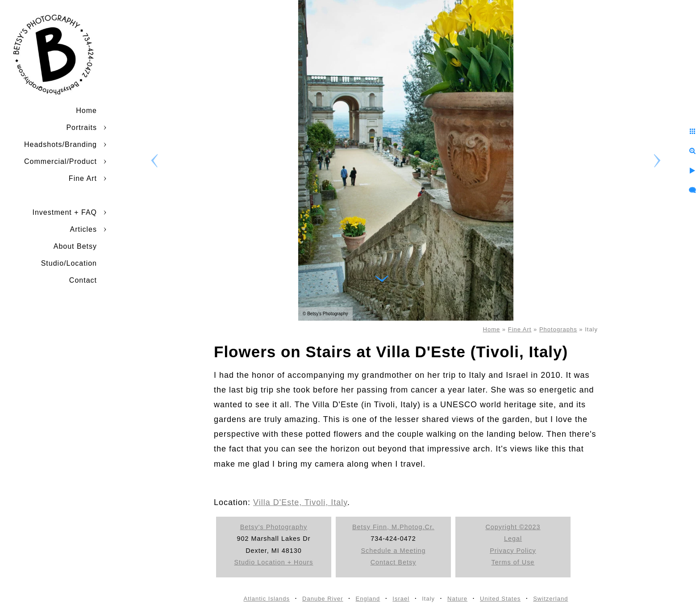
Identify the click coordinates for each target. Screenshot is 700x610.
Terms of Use (513, 562)
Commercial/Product (60, 161)
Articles (83, 229)
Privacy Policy (513, 551)
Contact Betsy (394, 562)
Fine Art (83, 178)
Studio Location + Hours (274, 562)
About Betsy (75, 246)
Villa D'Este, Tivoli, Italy (300, 502)
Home (86, 111)
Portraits (81, 127)
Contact (83, 280)
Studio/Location (69, 263)
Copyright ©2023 (513, 527)
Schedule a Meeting (393, 551)
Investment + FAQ (65, 212)
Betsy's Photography (274, 527)
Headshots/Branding (60, 144)
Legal (513, 539)
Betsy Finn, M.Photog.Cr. (393, 527)
